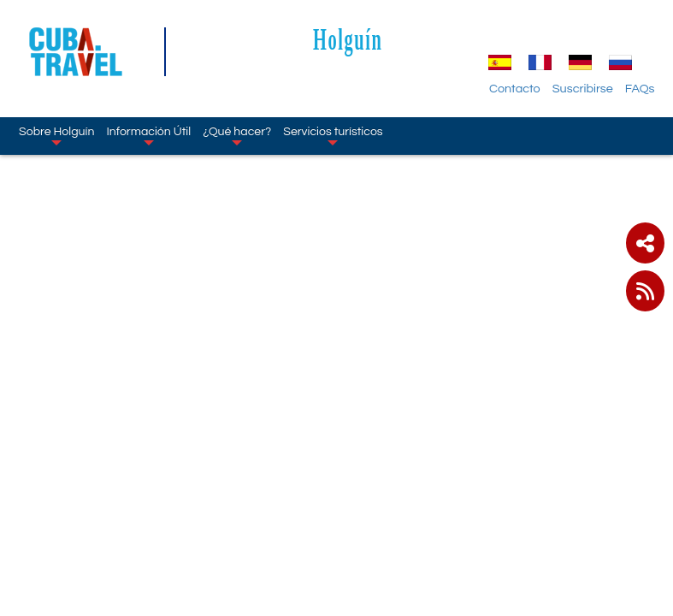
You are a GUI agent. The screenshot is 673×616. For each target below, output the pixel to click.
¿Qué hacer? (237, 135)
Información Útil (148, 135)
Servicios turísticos (333, 135)
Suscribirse (583, 89)
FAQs (640, 89)
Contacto (515, 89)
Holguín (348, 39)
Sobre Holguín (56, 135)
